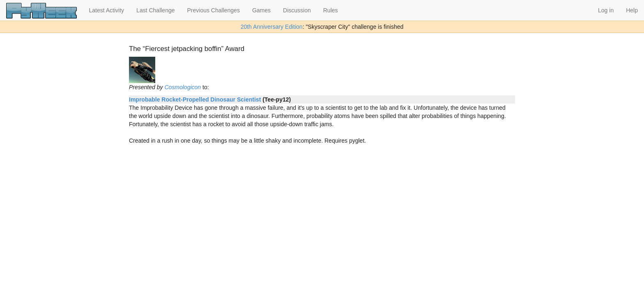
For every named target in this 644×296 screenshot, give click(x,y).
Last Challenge (155, 10)
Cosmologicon (183, 87)
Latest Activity (107, 10)
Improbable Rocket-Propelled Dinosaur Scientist (195, 99)
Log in (606, 10)
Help (632, 10)
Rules (331, 10)
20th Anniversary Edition (272, 27)
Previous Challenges (214, 10)
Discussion (297, 10)
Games (261, 10)
